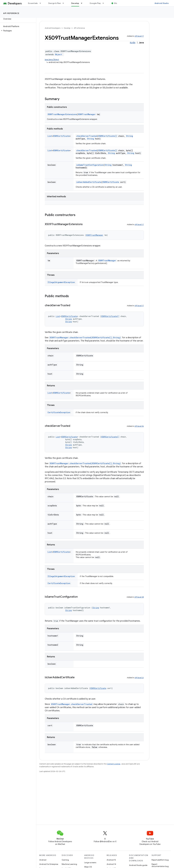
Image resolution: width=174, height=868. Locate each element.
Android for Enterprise (49, 864)
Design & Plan (55, 3)
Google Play (95, 3)
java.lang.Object (52, 60)
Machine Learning (69, 864)
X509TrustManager (87, 114)
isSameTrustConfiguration (90, 165)
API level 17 (139, 36)
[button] (18, 31)
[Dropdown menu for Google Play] (104, 3)
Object (58, 54)
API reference (11, 13)
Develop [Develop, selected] (75, 3)
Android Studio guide (138, 865)
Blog (116, 3)
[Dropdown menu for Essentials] (41, 3)
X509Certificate (61, 136)
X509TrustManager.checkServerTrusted (72, 704)
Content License (114, 764)
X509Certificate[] (108, 136)
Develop (67, 28)
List (50, 136)
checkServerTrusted (87, 136)
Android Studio (162, 3)
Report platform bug (160, 860)
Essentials (33, 3)
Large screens (90, 863)
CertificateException (59, 412)
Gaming (65, 860)
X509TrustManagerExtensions (62, 114)
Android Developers (53, 28)
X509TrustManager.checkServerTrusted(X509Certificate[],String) (85, 338)
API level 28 (139, 597)
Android (43, 860)
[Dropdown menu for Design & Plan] (64, 3)
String (130, 136)
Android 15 (111, 860)
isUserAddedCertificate (89, 182)
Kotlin (133, 43)
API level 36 (139, 426)
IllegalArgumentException (61, 282)
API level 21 (139, 678)
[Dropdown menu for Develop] (83, 3)
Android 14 (111, 864)
